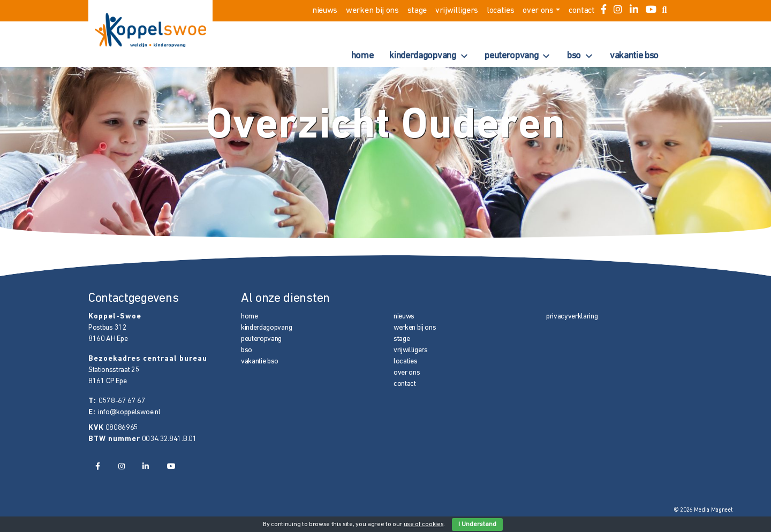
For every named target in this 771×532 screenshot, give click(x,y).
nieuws (325, 11)
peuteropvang (518, 56)
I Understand (477, 525)
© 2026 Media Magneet (703, 510)
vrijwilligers (457, 11)
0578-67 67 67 (122, 401)
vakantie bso (634, 56)
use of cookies (424, 525)
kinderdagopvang (429, 56)
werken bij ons (372, 11)
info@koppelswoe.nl (129, 412)
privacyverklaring (572, 317)
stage (417, 11)
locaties (500, 11)
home (362, 56)
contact (582, 11)
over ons (538, 11)
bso (580, 56)
